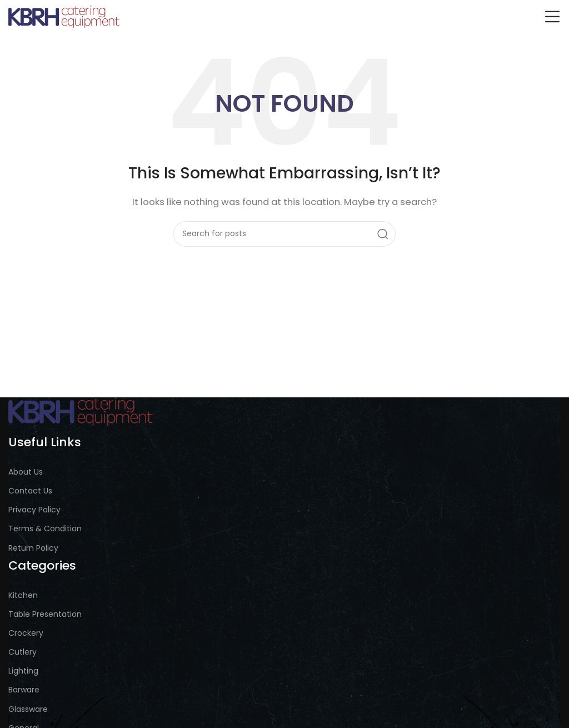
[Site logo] (64, 16)
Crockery (26, 633)
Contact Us (30, 491)
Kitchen (23, 595)
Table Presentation (45, 614)
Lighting (23, 671)
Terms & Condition (45, 528)
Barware (24, 690)
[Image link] (81, 411)
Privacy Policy (34, 510)
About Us (26, 472)
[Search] (284, 234)
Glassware (28, 709)
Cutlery (23, 652)
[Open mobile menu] (552, 17)
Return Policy (33, 548)
